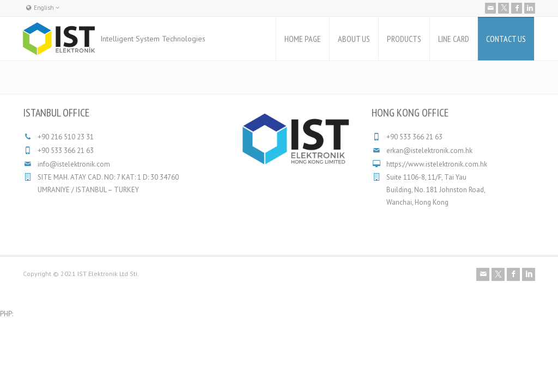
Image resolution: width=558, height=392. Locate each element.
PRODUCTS (404, 39)
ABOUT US (354, 39)
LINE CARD (454, 39)
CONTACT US (506, 39)
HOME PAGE (303, 39)
